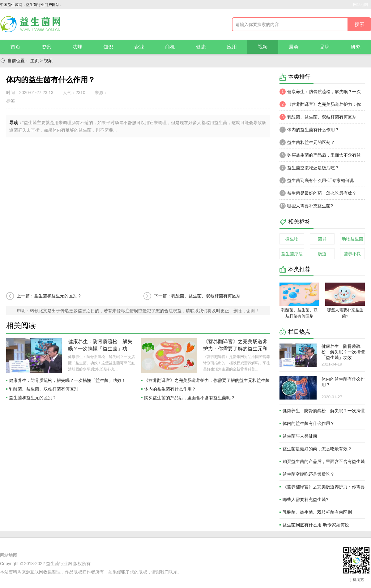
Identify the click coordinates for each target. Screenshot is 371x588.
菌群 (322, 239)
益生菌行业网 (59, 564)
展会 (294, 47)
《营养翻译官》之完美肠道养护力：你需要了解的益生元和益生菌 (235, 349)
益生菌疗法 (292, 254)
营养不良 (352, 254)
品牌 (325, 47)
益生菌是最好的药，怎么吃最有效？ (318, 193)
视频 (263, 47)
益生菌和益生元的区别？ (33, 398)
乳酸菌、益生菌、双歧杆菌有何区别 (44, 389)
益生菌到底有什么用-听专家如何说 (317, 180)
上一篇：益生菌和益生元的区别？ (49, 296)
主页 (35, 61)
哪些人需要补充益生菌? (306, 206)
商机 (170, 47)
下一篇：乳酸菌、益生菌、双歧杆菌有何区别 (197, 296)
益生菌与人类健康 (300, 436)
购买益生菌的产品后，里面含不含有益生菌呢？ (190, 398)
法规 (77, 47)
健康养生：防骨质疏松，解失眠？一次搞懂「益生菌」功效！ (100, 349)
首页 (15, 47)
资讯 (46, 47)
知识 (108, 47)
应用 (232, 47)
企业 (139, 47)
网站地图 (360, 5)
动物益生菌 (352, 239)
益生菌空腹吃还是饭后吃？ (309, 168)
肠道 (322, 254)
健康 (201, 47)
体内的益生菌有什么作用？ (170, 389)
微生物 (292, 239)
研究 (356, 47)
